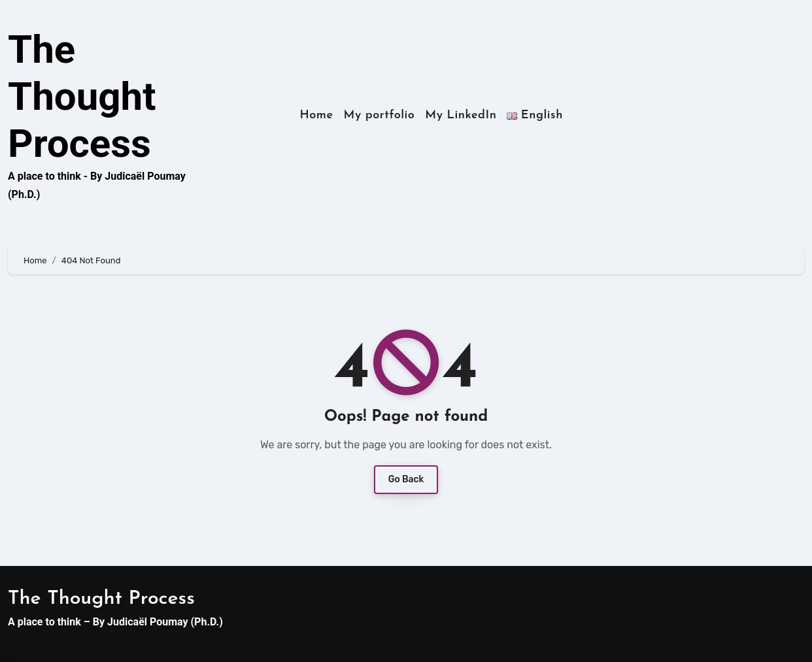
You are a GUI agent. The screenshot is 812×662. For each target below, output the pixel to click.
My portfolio (380, 115)
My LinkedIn (461, 115)
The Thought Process (82, 96)
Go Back (406, 479)
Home (317, 115)
